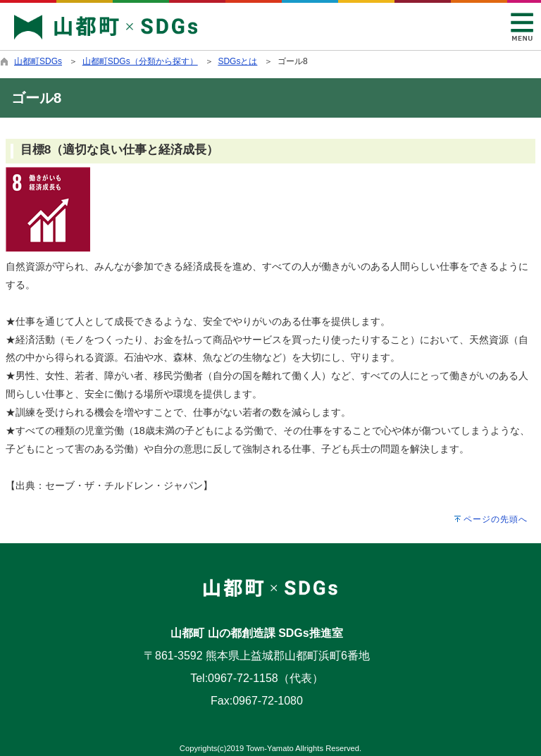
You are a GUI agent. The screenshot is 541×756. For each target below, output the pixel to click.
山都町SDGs (38, 61)
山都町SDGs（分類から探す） (140, 61)
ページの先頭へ (496, 519)
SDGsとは (237, 61)
